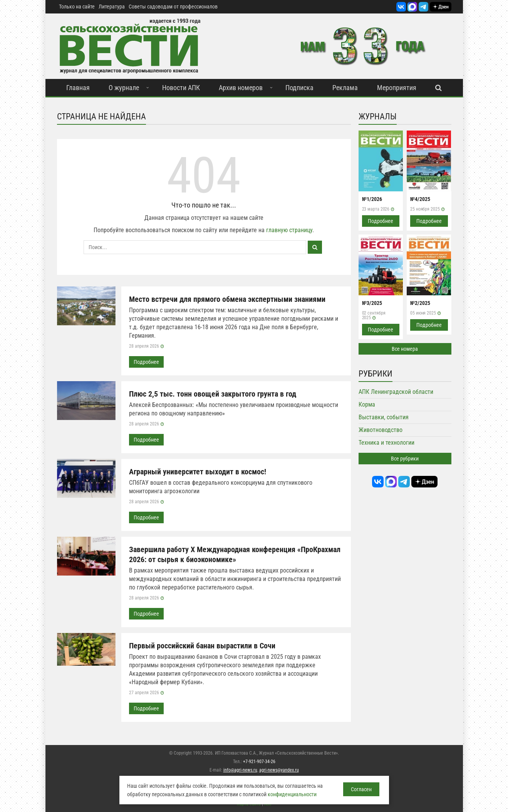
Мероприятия (397, 88)
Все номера (405, 349)
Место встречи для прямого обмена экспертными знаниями (227, 299)
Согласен (361, 789)
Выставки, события (384, 417)
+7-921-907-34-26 (259, 762)
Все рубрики (405, 459)
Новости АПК (181, 88)
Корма (367, 404)
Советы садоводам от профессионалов (173, 7)
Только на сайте (77, 7)
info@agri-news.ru (240, 770)
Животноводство (381, 430)
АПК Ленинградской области (396, 392)
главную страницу (289, 230)
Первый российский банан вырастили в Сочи (202, 646)
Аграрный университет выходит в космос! (198, 472)
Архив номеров (241, 88)
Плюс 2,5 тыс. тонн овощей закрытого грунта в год (213, 394)
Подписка (299, 88)
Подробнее (146, 362)
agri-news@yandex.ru (279, 770)
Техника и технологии (386, 443)
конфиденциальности (292, 794)
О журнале (124, 88)
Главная (78, 88)
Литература (112, 7)
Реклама (345, 88)
